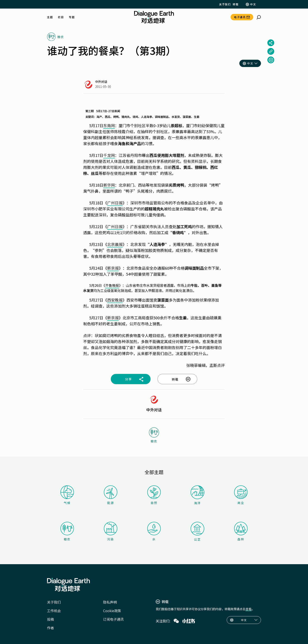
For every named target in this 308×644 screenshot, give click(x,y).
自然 (154, 495)
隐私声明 (110, 602)
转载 (236, 4)
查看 (249, 609)
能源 (111, 495)
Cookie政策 (112, 611)
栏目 (61, 17)
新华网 (109, 185)
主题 (50, 17)
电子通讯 (240, 17)
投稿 (50, 619)
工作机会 (54, 611)
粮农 (67, 532)
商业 (241, 495)
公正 (197, 532)
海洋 (197, 495)
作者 (50, 628)
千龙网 (109, 155)
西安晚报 (115, 300)
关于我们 (225, 4)
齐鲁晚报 (112, 285)
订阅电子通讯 (113, 619)
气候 (67, 495)
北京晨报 (115, 244)
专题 (72, 17)
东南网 (109, 125)
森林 (241, 532)
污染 (111, 532)
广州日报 (115, 203)
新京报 (113, 268)
